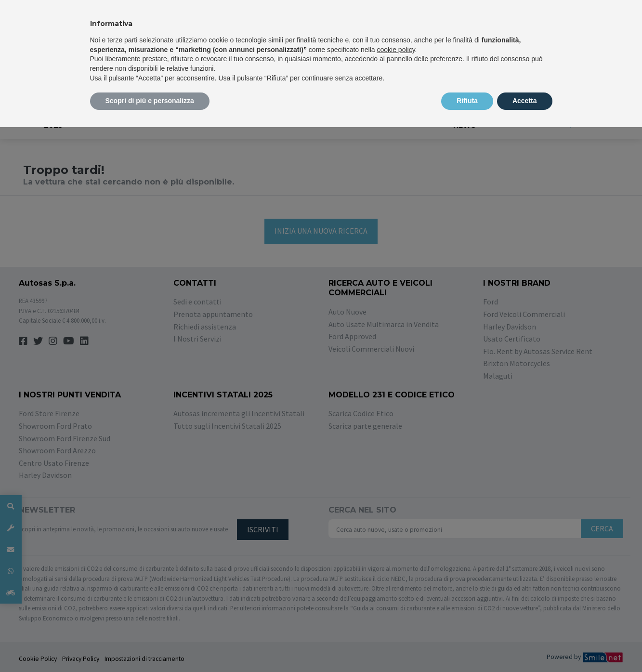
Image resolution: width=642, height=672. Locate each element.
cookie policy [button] (396, 50)
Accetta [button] (525, 101)
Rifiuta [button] (467, 101)
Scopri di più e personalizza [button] (150, 101)
